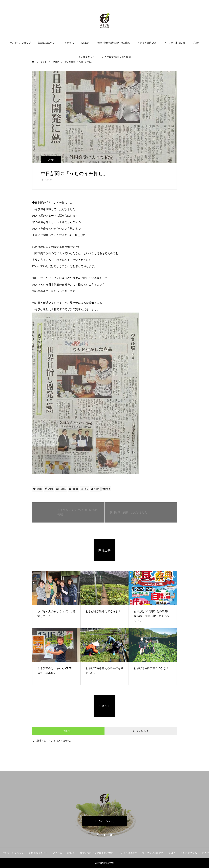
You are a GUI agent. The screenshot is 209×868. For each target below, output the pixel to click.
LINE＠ (85, 43)
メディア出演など (147, 43)
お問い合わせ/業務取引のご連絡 (113, 43)
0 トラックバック (141, 731)
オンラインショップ (20, 43)
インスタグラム (86, 57)
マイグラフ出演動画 (174, 43)
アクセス (69, 43)
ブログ (196, 43)
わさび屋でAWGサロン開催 (117, 57)
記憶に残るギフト (48, 43)
